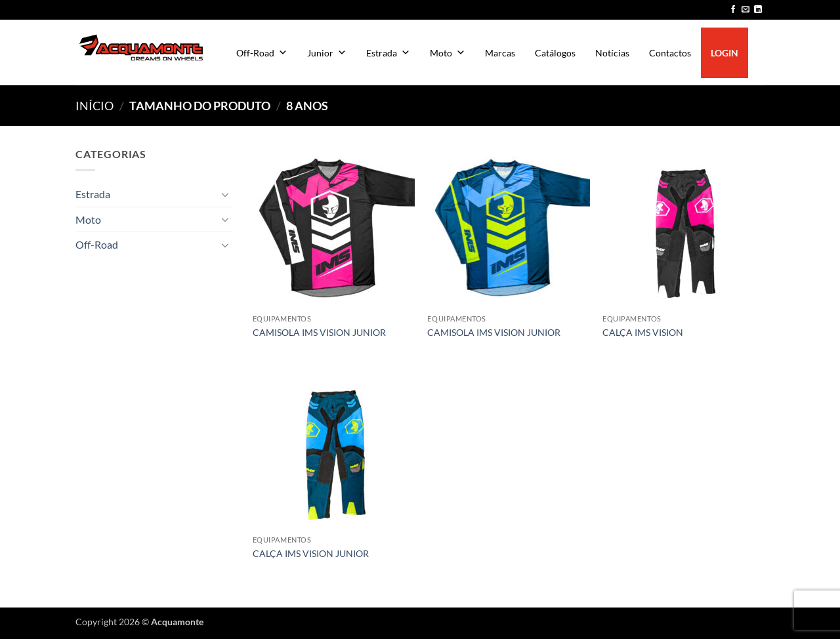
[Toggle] (225, 194)
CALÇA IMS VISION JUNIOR (311, 553)
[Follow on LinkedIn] (758, 10)
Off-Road (262, 53)
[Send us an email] (745, 10)
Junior (327, 53)
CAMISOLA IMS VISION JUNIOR (319, 332)
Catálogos (555, 53)
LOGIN (724, 53)
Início (94, 106)
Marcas (500, 53)
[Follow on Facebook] (733, 10)
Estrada (388, 53)
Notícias (612, 53)
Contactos (670, 53)
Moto (448, 53)
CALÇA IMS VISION (643, 332)
